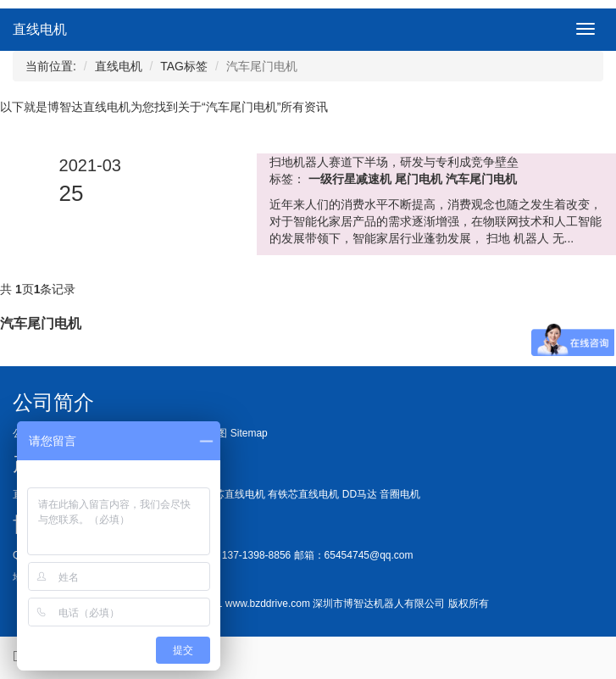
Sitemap (249, 433)
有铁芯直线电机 (303, 494)
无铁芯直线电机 (230, 494)
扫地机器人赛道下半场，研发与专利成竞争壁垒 (394, 162)
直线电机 (40, 29)
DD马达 (360, 494)
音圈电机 (400, 494)
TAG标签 (184, 66)
